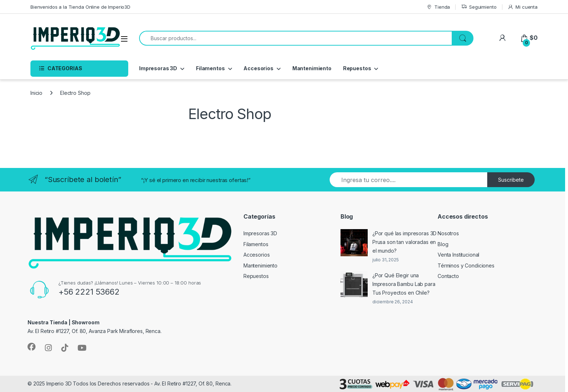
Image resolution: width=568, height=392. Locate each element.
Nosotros (448, 233)
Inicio (36, 93)
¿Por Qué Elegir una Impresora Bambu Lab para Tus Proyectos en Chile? (404, 284)
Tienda (438, 7)
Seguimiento (479, 7)
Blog (443, 244)
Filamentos (210, 68)
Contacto (448, 276)
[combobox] (296, 38)
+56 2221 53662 (89, 292)
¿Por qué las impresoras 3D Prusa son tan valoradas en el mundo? (404, 242)
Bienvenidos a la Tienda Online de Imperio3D (80, 7)
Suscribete (511, 180)
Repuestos (357, 68)
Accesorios (258, 68)
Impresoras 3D (158, 68)
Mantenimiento (312, 68)
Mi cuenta (523, 7)
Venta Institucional (458, 255)
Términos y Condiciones (466, 265)
